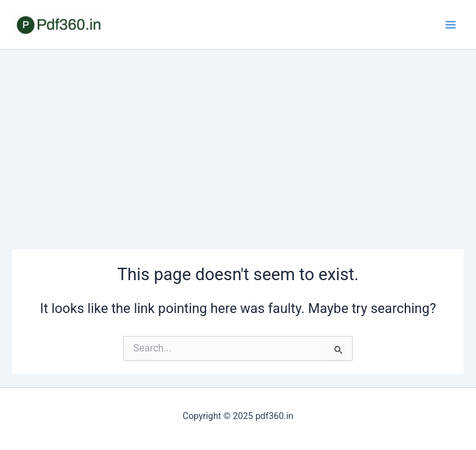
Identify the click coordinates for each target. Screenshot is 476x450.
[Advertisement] (238, 143)
